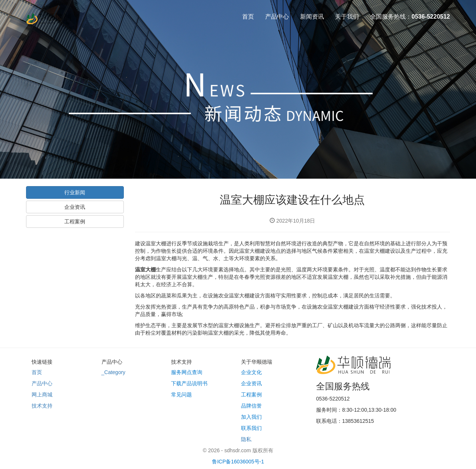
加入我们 (251, 417)
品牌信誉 (251, 406)
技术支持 (42, 406)
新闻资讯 (312, 17)
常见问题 (181, 395)
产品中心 (277, 17)
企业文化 (251, 372)
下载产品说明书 (189, 383)
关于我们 (347, 17)
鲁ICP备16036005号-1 (238, 462)
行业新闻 (75, 192)
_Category (114, 372)
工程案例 (75, 221)
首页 (248, 17)
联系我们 (251, 428)
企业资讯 (75, 207)
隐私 (246, 439)
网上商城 (42, 395)
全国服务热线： (410, 17)
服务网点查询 (187, 372)
